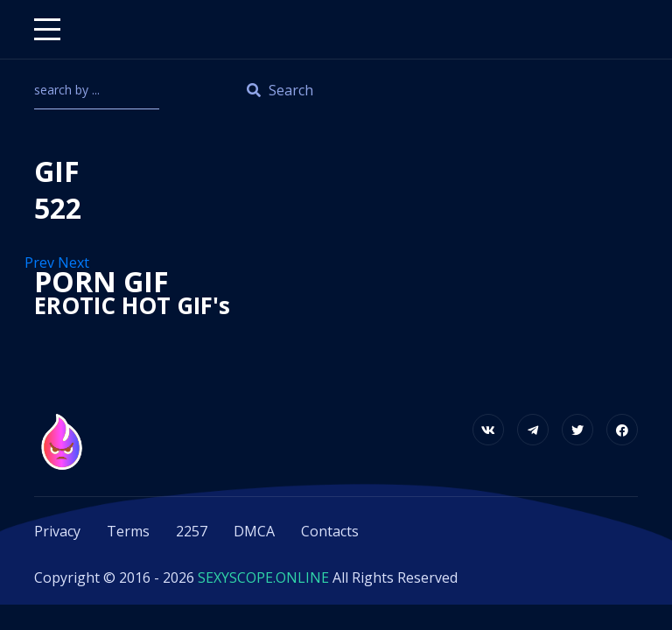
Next (75, 262)
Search (280, 90)
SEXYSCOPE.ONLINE (263, 577)
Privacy (57, 531)
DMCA (254, 531)
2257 (192, 531)
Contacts (330, 531)
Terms (128, 531)
